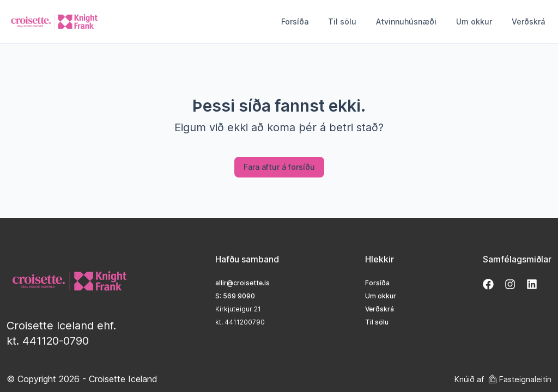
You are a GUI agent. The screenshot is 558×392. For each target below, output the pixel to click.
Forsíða (295, 22)
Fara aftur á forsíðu (279, 167)
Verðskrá (528, 22)
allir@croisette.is (242, 283)
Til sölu (342, 22)
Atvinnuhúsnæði (406, 22)
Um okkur (474, 22)
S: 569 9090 (235, 296)
